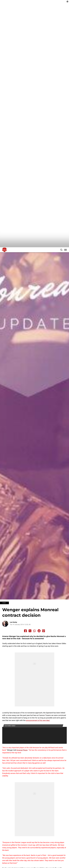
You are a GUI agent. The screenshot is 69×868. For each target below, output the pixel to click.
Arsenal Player (22, 762)
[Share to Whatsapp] (34, 643)
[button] (61, 262)
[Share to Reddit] (39, 643)
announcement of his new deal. (38, 732)
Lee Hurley (13, 634)
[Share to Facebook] (25, 643)
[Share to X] (30, 643)
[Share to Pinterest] (44, 643)
